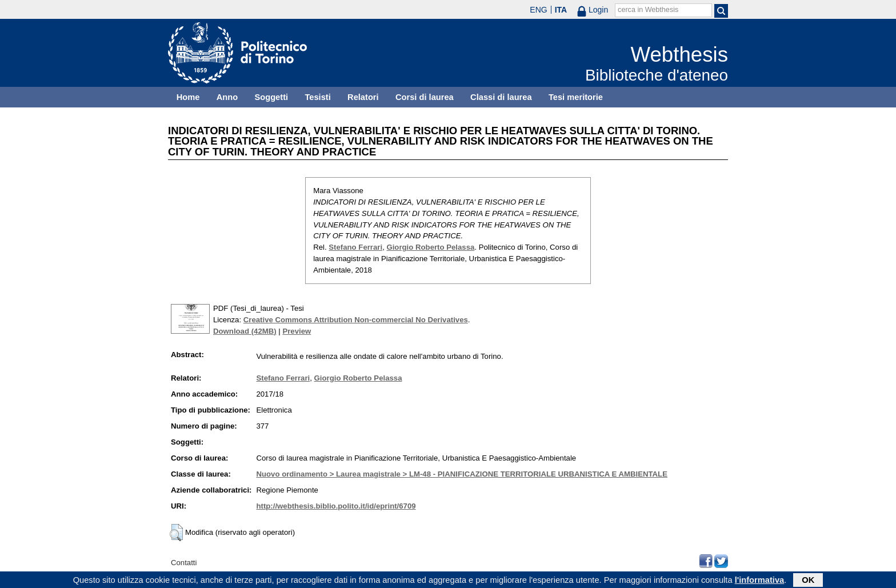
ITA (561, 10)
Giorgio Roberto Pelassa (430, 247)
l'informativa (760, 581)
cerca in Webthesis (648, 10)
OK (808, 581)
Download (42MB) (245, 331)
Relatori (363, 97)
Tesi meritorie (576, 97)
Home (188, 97)
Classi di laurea (501, 97)
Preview (297, 331)
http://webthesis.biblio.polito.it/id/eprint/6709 (336, 506)
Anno (227, 97)
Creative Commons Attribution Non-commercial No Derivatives (356, 320)
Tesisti (317, 97)
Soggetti (271, 97)
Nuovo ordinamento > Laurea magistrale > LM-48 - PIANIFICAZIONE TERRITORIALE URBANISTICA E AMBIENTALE (462, 474)
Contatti (184, 563)
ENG (538, 10)
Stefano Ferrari (355, 247)
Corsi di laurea (425, 97)
